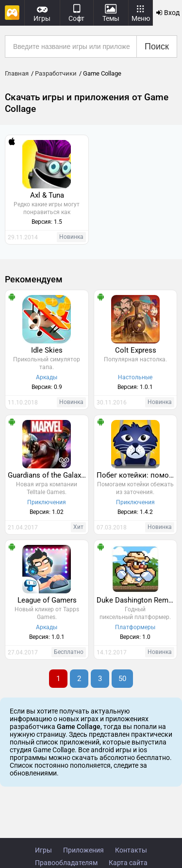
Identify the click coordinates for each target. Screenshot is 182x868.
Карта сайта (128, 863)
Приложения (83, 850)
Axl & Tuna (47, 195)
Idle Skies (47, 350)
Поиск (157, 46)
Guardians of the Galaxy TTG (48, 475)
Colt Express (136, 350)
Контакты (131, 850)
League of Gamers (47, 600)
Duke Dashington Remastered (137, 600)
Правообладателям (66, 863)
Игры (43, 850)
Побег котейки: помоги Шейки (137, 475)
